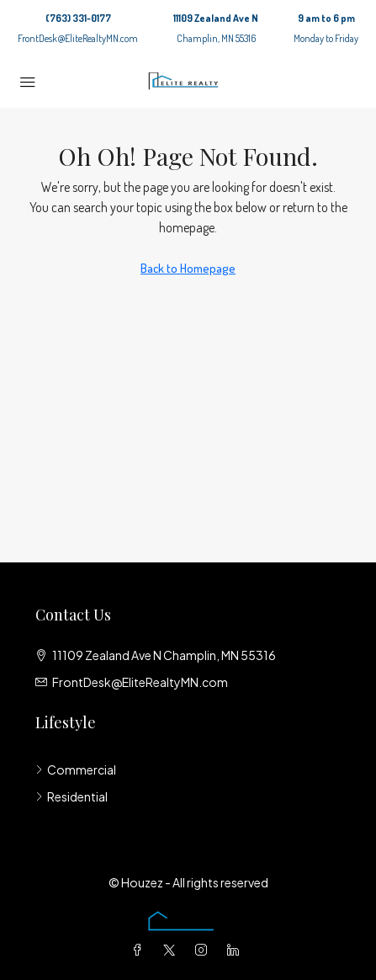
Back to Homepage (188, 268)
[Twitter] (172, 950)
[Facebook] (140, 950)
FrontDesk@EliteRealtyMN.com (78, 38)
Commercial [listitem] (76, 770)
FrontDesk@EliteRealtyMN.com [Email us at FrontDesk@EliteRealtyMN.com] (140, 682)
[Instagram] (204, 950)
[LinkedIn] (236, 950)
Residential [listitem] (71, 796)
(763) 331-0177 (78, 18)
